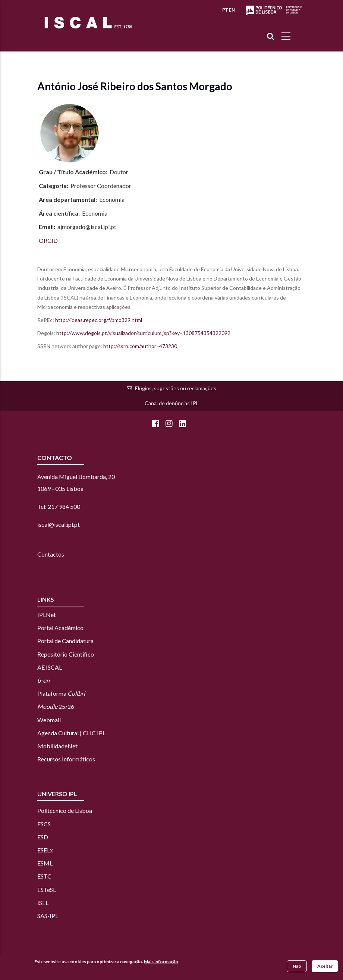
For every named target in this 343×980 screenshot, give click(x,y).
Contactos (51, 554)
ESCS (44, 824)
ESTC (44, 876)
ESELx (45, 850)
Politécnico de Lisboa (65, 810)
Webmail (49, 720)
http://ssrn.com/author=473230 (141, 346)
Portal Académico (60, 628)
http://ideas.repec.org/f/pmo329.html (99, 320)
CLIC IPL (94, 733)
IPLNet (47, 615)
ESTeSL (47, 890)
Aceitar (325, 966)
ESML (45, 863)
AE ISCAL (50, 667)
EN (232, 10)
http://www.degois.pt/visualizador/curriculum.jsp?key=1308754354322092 (144, 333)
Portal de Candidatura (65, 641)
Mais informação (161, 962)
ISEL (43, 903)
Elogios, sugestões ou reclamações (176, 388)
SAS (42, 916)
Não (297, 966)
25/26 (56, 706)
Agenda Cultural (58, 733)
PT (225, 10)
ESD (43, 837)
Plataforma (61, 693)
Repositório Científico (66, 654)
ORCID (48, 240)
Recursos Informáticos (66, 759)
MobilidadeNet (57, 746)
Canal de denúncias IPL (172, 403)
